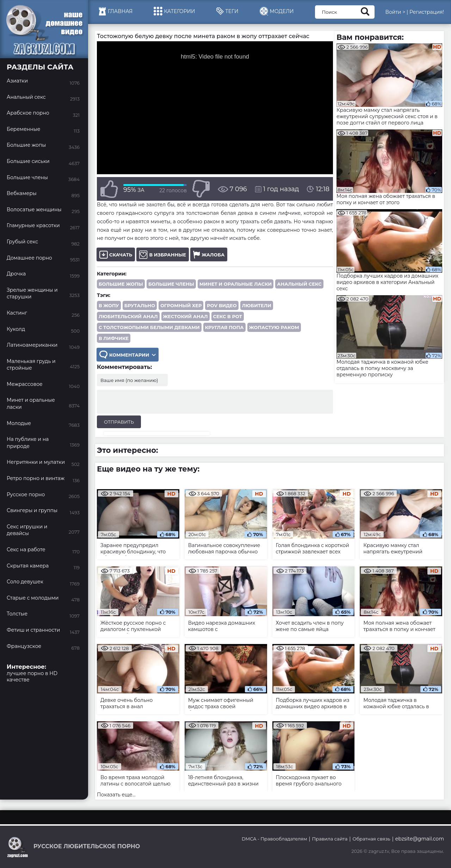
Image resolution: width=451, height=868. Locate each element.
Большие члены (171, 284)
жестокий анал (186, 316)
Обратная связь (371, 839)
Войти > (395, 12)
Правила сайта (330, 839)
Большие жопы (121, 284)
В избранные (163, 254)
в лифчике (114, 338)
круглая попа (224, 327)
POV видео (222, 305)
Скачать (116, 254)
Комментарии (128, 355)
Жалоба (209, 254)
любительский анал (128, 316)
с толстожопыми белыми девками (149, 327)
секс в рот (228, 316)
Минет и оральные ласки (236, 284)
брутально (140, 305)
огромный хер (181, 305)
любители (257, 305)
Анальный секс (299, 284)
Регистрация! (427, 12)
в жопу (109, 305)
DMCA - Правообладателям (274, 839)
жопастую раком (274, 327)
